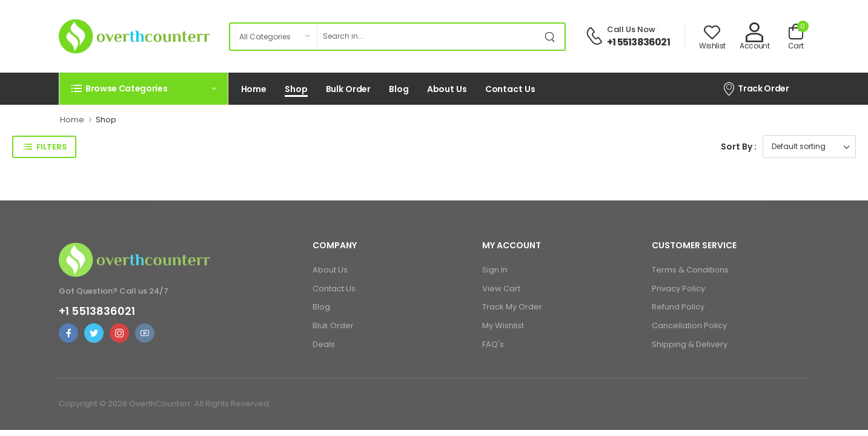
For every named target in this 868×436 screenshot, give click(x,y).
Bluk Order (333, 325)
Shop (296, 89)
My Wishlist (503, 325)
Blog (399, 89)
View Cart (501, 289)
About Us (447, 89)
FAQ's (493, 344)
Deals (324, 344)
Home (254, 89)
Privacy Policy (678, 289)
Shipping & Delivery (690, 344)
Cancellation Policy (689, 325)
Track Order (756, 88)
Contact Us (510, 89)
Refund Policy (678, 307)
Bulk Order (349, 89)
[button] (144, 88)
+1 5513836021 (638, 42)
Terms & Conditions (690, 270)
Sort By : (739, 147)
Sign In (495, 270)
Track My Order (512, 307)
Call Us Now (631, 29)
